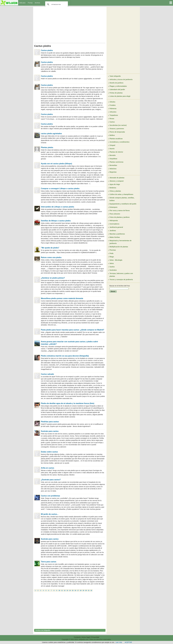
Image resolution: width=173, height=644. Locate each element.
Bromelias (113, 165)
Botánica (113, 188)
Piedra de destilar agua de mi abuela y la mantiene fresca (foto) (68, 403)
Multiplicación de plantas (119, 247)
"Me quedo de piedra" (50, 248)
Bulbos (112, 135)
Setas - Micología (116, 260)
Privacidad (95, 637)
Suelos (112, 267)
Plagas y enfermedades (118, 86)
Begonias (113, 172)
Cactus (112, 122)
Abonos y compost (117, 181)
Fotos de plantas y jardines (120, 217)
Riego (112, 257)
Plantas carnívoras (116, 162)
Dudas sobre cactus (49, 452)
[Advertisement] (70, 24)
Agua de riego (115, 184)
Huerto (112, 149)
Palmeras (113, 109)
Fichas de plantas (116, 93)
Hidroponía (114, 221)
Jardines (113, 231)
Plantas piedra (47, 147)
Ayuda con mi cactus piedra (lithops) (56, 164)
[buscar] (56, 4)
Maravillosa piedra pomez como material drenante (62, 298)
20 (86, 590)
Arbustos (113, 112)
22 (91, 590)
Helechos (113, 169)
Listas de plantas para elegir (120, 96)
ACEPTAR (128, 642)
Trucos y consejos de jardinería (121, 280)
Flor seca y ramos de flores (120, 211)
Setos (112, 263)
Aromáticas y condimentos (119, 142)
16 (75, 590)
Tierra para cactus (49, 562)
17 (78, 590)
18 (81, 590)
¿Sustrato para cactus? (51, 480)
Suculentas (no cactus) (118, 125)
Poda (111, 253)
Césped (112, 145)
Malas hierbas (115, 237)
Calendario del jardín (117, 90)
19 (83, 590)
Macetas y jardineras (117, 234)
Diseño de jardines (116, 83)
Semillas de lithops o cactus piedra (56, 221)
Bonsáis (113, 155)
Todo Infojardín (115, 76)
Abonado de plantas (117, 178)
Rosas (112, 119)
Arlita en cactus (48, 468)
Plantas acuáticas (116, 139)
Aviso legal (86, 637)
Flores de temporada (117, 132)
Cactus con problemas (50, 496)
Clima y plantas (115, 191)
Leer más (119, 642)
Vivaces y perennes (117, 129)
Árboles (112, 102)
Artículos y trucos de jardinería (121, 79)
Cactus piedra (47, 50)
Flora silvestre (115, 214)
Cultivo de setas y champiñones (121, 194)
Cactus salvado (47, 374)
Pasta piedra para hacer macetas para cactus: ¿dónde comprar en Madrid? (72, 330)
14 (70, 590)
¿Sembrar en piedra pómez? (53, 278)
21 (89, 590)
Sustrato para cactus (50, 431)
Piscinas (113, 250)
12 (65, 590)
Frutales (113, 105)
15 (73, 590)
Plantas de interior (116, 152)
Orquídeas (113, 159)
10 (59, 590)
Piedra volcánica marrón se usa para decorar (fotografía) (65, 356)
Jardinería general (116, 227)
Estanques (113, 207)
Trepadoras (114, 115)
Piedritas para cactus (50, 422)
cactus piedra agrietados (51, 134)
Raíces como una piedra (51, 257)
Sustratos (113, 270)
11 (62, 590)
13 (67, 590)
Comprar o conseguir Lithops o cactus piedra (60, 189)
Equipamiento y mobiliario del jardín (123, 204)
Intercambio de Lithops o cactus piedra (57, 207)
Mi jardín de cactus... (50, 514)
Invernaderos (114, 224)
